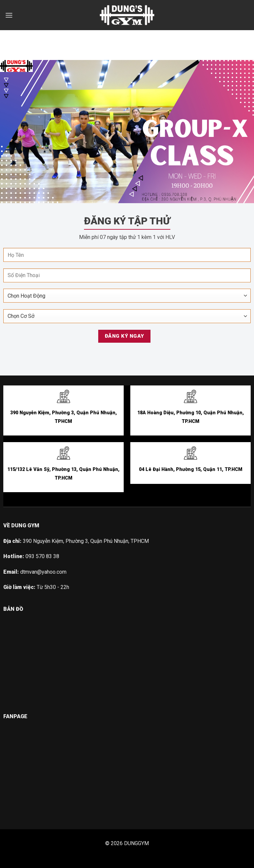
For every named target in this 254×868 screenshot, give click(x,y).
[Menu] (9, 15)
